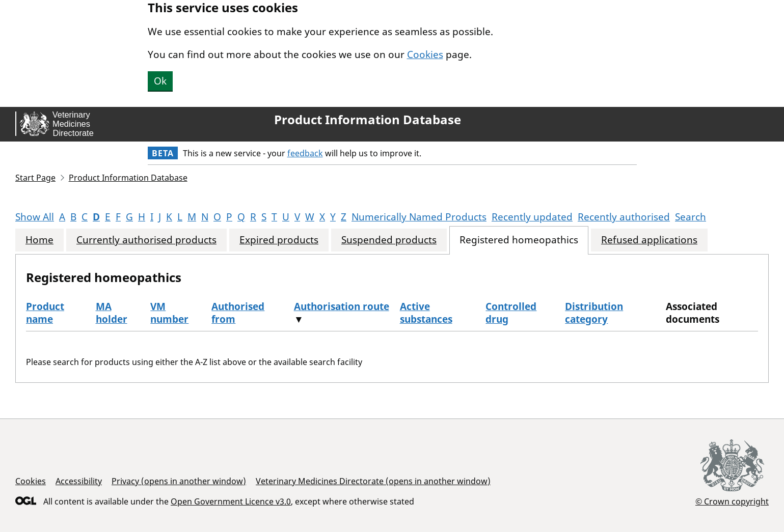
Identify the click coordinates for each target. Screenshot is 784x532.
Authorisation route (342, 306)
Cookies (425, 54)
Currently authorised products (146, 240)
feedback (305, 153)
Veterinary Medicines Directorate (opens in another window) (373, 481)
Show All (35, 217)
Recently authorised (624, 217)
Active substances (426, 313)
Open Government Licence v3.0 (231, 501)
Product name (45, 313)
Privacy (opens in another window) (179, 481)
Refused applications (649, 240)
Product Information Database (368, 120)
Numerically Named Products (419, 217)
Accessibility (79, 481)
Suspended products (389, 240)
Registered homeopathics (519, 240)
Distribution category (594, 313)
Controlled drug (511, 313)
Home (39, 240)
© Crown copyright (732, 501)
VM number (169, 313)
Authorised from (238, 313)
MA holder (112, 313)
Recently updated (532, 217)
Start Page (35, 178)
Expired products (279, 240)
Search (691, 217)
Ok (160, 81)
